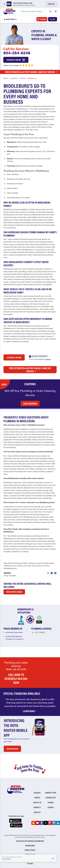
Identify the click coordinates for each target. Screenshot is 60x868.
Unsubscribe (30, 845)
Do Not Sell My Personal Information (30, 841)
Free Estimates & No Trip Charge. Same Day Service (31, 72)
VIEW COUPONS (30, 404)
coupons (48, 359)
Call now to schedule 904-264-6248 (16, 678)
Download (51, 4)
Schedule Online (16, 60)
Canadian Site (51, 798)
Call (53, 19)
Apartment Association (14, 632)
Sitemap (51, 802)
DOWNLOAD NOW (12, 749)
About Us (37, 812)
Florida (23, 78)
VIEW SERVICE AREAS (14, 592)
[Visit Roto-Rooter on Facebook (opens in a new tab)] (52, 572)
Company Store (51, 793)
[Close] (53, 858)
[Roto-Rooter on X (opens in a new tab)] (46, 823)
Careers (51, 807)
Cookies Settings (6, 859)
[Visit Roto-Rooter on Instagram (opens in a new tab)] (55, 572)
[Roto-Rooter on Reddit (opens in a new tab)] (33, 823)
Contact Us (37, 802)
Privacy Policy (30, 850)
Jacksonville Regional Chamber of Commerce (15, 638)
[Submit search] (51, 11)
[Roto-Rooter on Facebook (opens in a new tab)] (42, 823)
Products (37, 807)
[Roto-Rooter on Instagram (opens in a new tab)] (54, 823)
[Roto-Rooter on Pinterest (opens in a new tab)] (50, 823)
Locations (14, 78)
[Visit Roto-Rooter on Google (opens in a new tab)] (48, 572)
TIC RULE (30, 863)
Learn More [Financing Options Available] (30, 711)
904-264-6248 (17, 53)
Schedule (42, 19)
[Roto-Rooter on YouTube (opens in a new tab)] (37, 823)
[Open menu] (56, 12)
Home (6, 78)
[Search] (36, 11)
